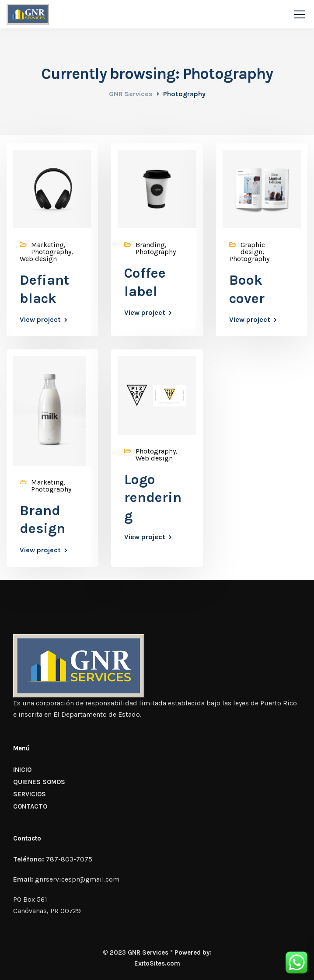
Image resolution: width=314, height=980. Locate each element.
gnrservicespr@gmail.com (77, 879)
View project (40, 320)
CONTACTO (30, 806)
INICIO (22, 770)
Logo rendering (153, 498)
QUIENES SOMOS (39, 782)
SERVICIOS (30, 794)
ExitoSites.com (157, 963)
